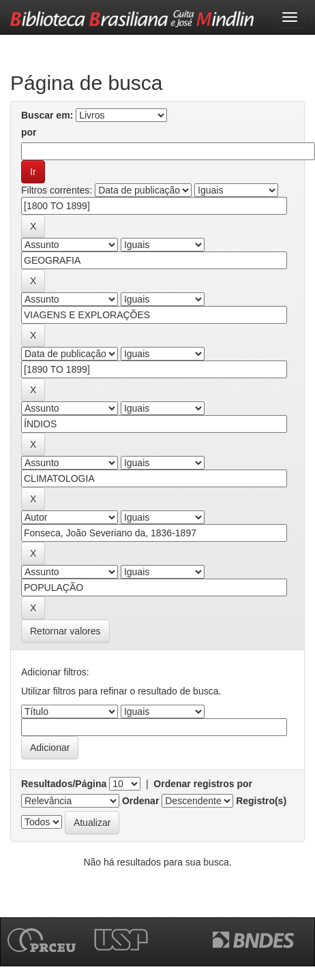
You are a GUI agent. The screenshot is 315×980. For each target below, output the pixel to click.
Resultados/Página (64, 784)
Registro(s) (261, 801)
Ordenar (140, 801)
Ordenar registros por (203, 784)
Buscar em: (47, 115)
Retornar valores (65, 631)
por (29, 132)
